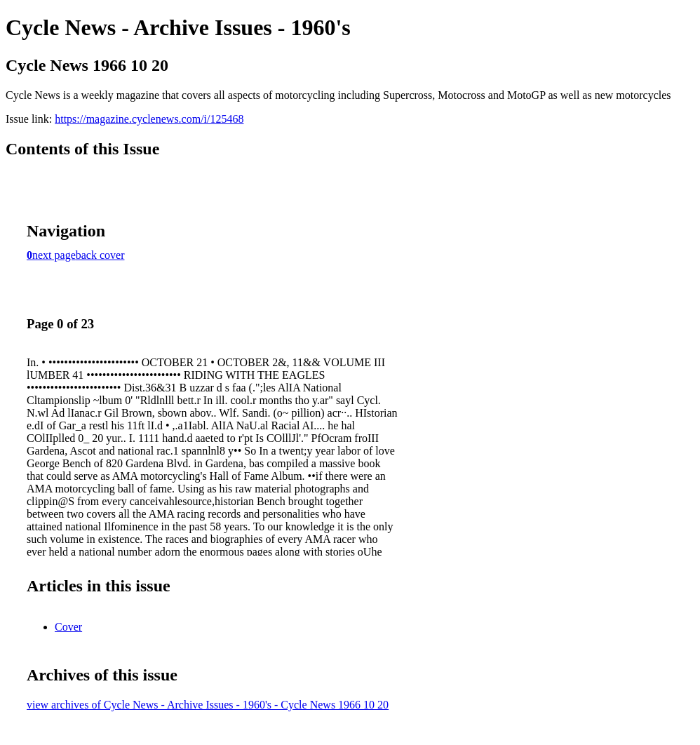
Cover (68, 627)
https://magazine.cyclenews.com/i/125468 (149, 119)
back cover (100, 255)
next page (54, 255)
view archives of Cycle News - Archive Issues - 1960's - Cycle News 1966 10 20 (208, 705)
